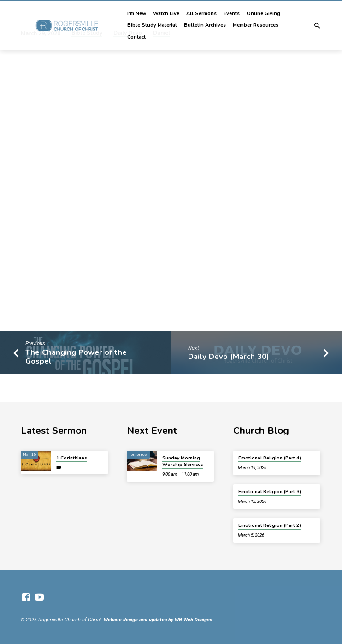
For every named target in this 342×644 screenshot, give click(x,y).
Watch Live (166, 14)
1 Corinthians (72, 458)
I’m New (137, 14)
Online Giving (263, 14)
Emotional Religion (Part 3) (270, 492)
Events (232, 14)
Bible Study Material (152, 25)
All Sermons (201, 14)
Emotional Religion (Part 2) (270, 525)
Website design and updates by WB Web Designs (158, 620)
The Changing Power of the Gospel (76, 357)
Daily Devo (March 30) (229, 356)
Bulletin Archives (205, 25)
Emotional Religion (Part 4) (270, 458)
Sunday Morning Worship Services (183, 461)
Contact (136, 37)
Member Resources (256, 25)
